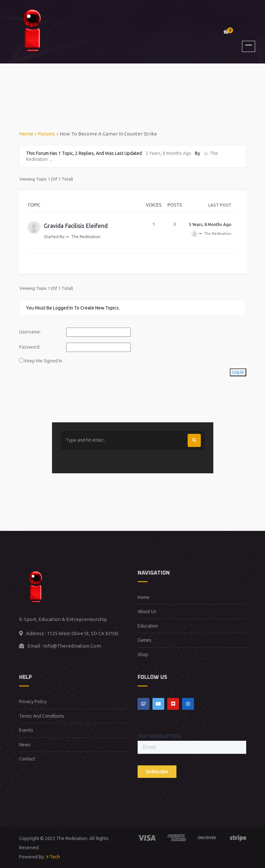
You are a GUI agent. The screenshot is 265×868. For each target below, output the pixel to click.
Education (148, 626)
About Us (147, 611)
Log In (238, 372)
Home (26, 134)
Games (145, 640)
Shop (143, 655)
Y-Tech (53, 857)
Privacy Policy (33, 702)
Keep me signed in (43, 361)
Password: (30, 347)
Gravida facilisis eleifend (76, 226)
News (25, 745)
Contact (27, 759)
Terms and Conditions (42, 716)
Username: (30, 332)
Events (26, 730)
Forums (46, 134)
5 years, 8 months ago (168, 153)
